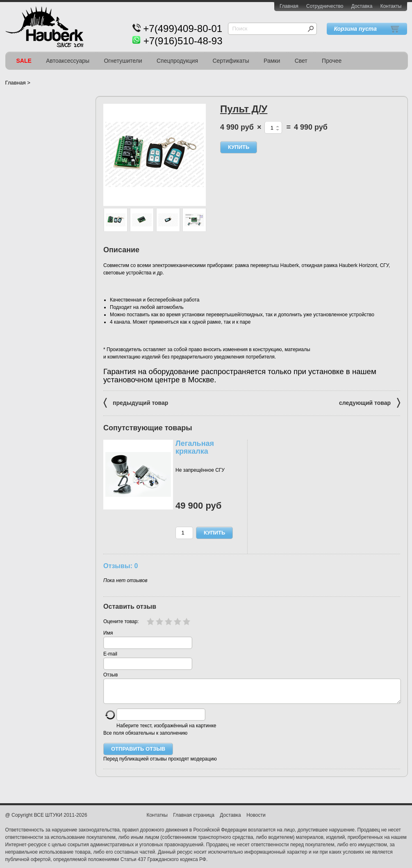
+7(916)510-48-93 (183, 41)
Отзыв (110, 675)
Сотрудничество (325, 6)
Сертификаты (231, 61)
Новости (256, 820)
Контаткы (157, 820)
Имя (108, 633)
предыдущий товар (136, 402)
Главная (289, 6)
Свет (301, 61)
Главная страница (194, 820)
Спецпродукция (177, 61)
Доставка (362, 6)
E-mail (110, 654)
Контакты (391, 6)
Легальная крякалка (195, 448)
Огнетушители (123, 61)
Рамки (272, 61)
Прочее (332, 61)
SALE (24, 61)
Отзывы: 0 (121, 566)
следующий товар (370, 402)
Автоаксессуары (68, 61)
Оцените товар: (121, 621)
